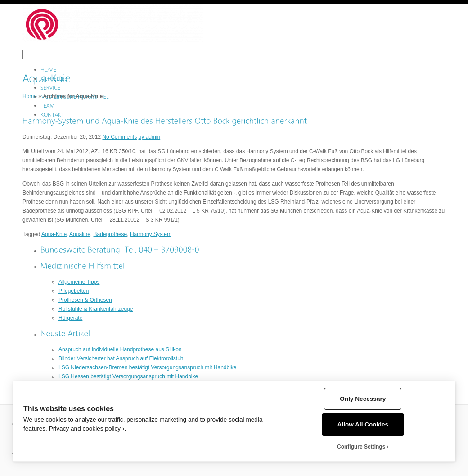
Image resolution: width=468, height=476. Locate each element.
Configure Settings (361, 447)
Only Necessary (363, 399)
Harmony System (151, 234)
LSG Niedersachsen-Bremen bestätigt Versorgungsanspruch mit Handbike (148, 367)
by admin (149, 137)
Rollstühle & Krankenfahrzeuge (96, 309)
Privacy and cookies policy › (87, 428)
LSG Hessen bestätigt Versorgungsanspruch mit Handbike (128, 376)
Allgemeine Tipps (79, 282)
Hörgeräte (70, 318)
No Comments (119, 137)
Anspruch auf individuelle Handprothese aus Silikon (120, 349)
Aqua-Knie (54, 234)
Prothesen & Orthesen (85, 300)
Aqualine (80, 234)
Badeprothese (110, 234)
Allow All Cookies (363, 424)
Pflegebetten (74, 291)
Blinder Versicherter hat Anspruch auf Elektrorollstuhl (121, 358)
